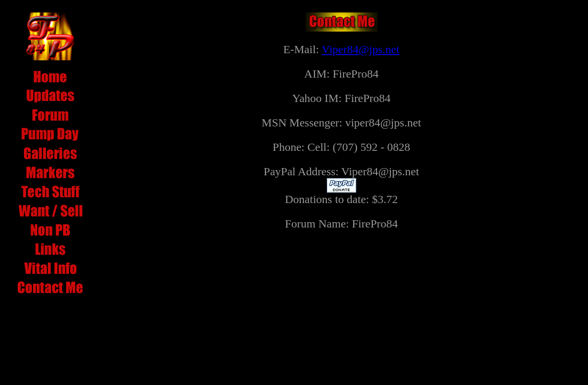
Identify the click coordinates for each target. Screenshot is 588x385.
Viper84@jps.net (361, 49)
